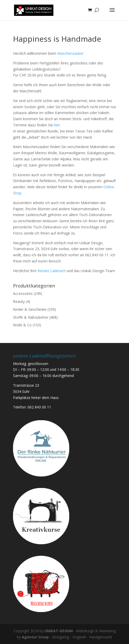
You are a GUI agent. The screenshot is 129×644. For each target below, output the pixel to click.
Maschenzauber (70, 53)
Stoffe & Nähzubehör (31, 317)
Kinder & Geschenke (30, 309)
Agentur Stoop (35, 637)
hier (57, 125)
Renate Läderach (52, 271)
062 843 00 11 (39, 407)
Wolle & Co (22, 325)
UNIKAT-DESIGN (59, 631)
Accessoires (23, 293)
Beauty (19, 301)
